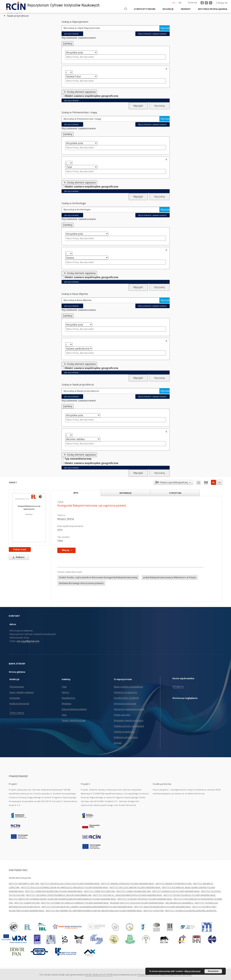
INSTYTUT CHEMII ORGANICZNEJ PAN (134, 891)
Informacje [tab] (125, 493)
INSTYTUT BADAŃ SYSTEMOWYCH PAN (174, 883)
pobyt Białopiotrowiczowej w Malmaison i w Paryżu (170, 577)
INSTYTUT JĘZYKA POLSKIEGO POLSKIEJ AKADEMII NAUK (190, 895)
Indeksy (186, 9)
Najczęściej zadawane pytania (129, 709)
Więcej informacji (192, 971)
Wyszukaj (165, 28)
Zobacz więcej (17, 713)
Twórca (65, 692)
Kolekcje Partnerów (19, 704)
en (219, 482)
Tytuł (64, 687)
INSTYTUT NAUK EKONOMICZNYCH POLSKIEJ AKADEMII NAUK (163, 907)
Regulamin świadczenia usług (129, 720)
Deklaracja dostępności (126, 737)
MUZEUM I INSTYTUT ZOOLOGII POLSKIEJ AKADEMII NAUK (137, 903)
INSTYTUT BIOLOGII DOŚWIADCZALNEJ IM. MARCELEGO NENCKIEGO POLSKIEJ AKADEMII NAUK (65, 887)
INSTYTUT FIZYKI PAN (154, 911)
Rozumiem (213, 971)
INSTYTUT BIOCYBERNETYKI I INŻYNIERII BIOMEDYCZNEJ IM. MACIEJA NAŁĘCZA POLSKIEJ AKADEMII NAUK (94, 911)
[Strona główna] (125, 9)
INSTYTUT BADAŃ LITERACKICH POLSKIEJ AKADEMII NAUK (128, 883)
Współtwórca (68, 698)
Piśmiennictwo (17, 687)
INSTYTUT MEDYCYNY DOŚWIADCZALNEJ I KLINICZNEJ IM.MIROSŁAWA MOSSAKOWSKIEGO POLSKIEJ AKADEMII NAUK (63, 899)
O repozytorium (145, 9)
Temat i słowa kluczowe (74, 720)
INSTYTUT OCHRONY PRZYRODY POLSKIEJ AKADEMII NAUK (145, 899)
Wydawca (67, 704)
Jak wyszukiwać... (72, 34)
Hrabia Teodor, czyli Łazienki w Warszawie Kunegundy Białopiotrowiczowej (98, 577)
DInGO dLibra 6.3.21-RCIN (99, 975)
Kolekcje (168, 9)
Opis (64, 715)
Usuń (167, 69)
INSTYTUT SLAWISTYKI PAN (27, 903)
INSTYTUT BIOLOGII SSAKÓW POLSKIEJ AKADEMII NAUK (135, 887)
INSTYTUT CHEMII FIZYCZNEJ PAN (100, 891)
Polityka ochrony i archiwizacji (129, 726)
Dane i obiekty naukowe (22, 692)
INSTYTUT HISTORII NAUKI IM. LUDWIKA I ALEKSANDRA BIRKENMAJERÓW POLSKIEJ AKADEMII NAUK (87, 907)
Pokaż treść (20, 549)
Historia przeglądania (213, 9)
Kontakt (118, 743)
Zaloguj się (222, 3)
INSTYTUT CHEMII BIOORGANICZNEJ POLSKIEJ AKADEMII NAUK (54, 891)
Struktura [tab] (175, 493)
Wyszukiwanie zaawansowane (153, 34)
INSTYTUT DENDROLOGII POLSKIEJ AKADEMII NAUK (176, 891)
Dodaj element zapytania (79, 92)
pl (214, 482)
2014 (60, 530)
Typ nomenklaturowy (78, 459)
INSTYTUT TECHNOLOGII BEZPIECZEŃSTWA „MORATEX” (191, 911)
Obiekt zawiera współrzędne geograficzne (91, 96)
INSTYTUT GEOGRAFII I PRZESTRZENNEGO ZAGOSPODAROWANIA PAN (59, 895)
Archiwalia (15, 698)
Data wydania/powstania (74, 709)
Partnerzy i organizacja (126, 692)
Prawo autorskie (122, 715)
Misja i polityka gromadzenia (128, 687)
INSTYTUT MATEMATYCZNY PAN (24, 883)
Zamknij (68, 43)
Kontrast (192, 3)
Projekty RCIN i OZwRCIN (126, 698)
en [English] (180, 3)
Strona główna (17, 672)
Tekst (60, 541)
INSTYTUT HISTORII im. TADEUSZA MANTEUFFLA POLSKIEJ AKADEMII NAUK (128, 895)
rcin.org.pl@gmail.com (28, 641)
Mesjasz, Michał (66, 519)
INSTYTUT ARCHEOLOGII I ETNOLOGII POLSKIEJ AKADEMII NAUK (70, 883)
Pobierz (18, 557)
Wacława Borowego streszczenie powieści (81, 583)
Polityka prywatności (124, 732)
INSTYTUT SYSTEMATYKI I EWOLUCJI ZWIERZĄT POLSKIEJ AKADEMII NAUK (75, 903)
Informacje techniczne (125, 704)
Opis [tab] (76, 493)
